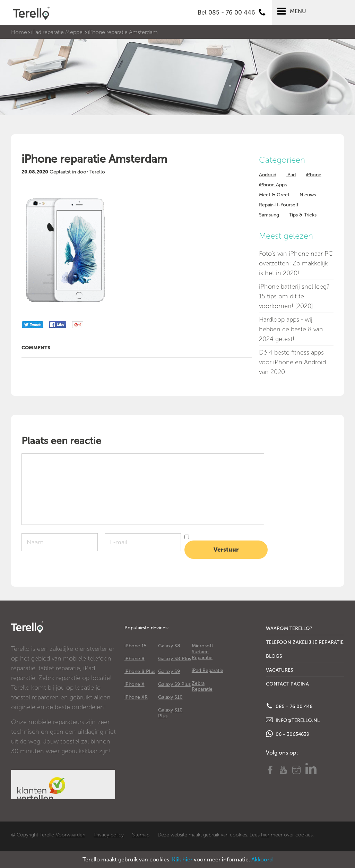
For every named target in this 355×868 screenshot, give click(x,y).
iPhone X (135, 684)
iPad (291, 175)
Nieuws (308, 195)
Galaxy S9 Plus (174, 684)
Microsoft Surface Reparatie (202, 652)
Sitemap (141, 835)
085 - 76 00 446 (289, 706)
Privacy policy (109, 835)
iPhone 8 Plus (140, 671)
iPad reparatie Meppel (58, 32)
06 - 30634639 (288, 734)
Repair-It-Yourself (279, 205)
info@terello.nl (293, 720)
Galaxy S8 (169, 646)
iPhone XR (136, 697)
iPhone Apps (273, 185)
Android (268, 175)
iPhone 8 (135, 659)
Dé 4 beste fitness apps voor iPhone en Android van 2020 (292, 362)
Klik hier (182, 860)
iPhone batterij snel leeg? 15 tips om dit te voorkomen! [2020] (294, 296)
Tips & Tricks (303, 215)
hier (265, 835)
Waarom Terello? (289, 628)
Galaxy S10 (170, 697)
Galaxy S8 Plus (175, 659)
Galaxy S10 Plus (170, 713)
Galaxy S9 (169, 671)
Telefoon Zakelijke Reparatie (305, 642)
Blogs (274, 656)
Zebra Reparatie (202, 686)
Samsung (269, 215)
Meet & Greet (274, 195)
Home (19, 32)
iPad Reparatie (207, 670)
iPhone (314, 175)
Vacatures (280, 670)
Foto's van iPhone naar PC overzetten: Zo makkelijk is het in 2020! (296, 263)
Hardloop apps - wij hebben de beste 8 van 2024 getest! (291, 329)
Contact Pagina (287, 684)
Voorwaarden (71, 835)
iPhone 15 (136, 646)
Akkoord (262, 860)
